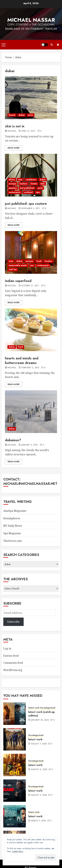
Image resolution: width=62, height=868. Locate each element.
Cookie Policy (18, 851)
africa (12, 180)
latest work (34, 708)
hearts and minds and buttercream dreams (22, 361)
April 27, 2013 (28, 131)
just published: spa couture (26, 204)
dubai (22, 115)
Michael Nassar (31, 20)
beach (12, 115)
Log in (7, 648)
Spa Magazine (12, 533)
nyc (32, 265)
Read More (14, 148)
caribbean (31, 180)
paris (40, 188)
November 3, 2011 (31, 209)
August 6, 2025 (39, 770)
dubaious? (13, 440)
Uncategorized (48, 708)
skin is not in (15, 126)
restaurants (15, 192)
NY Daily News (13, 526)
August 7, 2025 (39, 744)
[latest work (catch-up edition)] (15, 714)
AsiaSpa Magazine (15, 511)
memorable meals (18, 265)
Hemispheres (12, 518)
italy (43, 184)
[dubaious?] (31, 412)
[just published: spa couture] (31, 175)
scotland (28, 192)
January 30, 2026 (40, 720)
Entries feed (11, 656)
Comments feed (13, 663)
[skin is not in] (31, 98)
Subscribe (58, 45)
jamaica (13, 188)
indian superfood (18, 281)
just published (27, 188)
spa (38, 192)
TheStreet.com (13, 541)
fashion (23, 184)
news (31, 115)
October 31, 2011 (30, 286)
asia (20, 180)
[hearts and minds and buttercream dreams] (31, 330)
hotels (34, 184)
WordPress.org (13, 670)
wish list (13, 270)
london (48, 261)
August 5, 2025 (39, 795)
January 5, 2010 (29, 445)
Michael (12, 131)
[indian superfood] (31, 252)
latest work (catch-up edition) (41, 714)
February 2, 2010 (30, 368)
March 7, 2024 (39, 821)
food (39, 261)
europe (12, 184)
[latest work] (15, 739)
